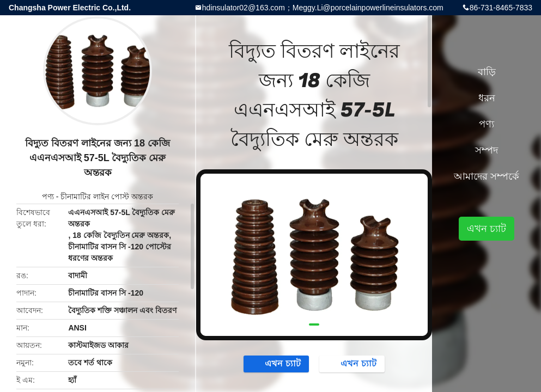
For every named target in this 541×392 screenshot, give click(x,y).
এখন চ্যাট (277, 363)
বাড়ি (487, 72)
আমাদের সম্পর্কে (487, 176)
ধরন (487, 98)
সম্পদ (487, 150)
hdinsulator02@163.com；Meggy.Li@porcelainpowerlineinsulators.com (323, 8)
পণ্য (48, 197)
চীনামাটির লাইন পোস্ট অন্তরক (107, 197)
